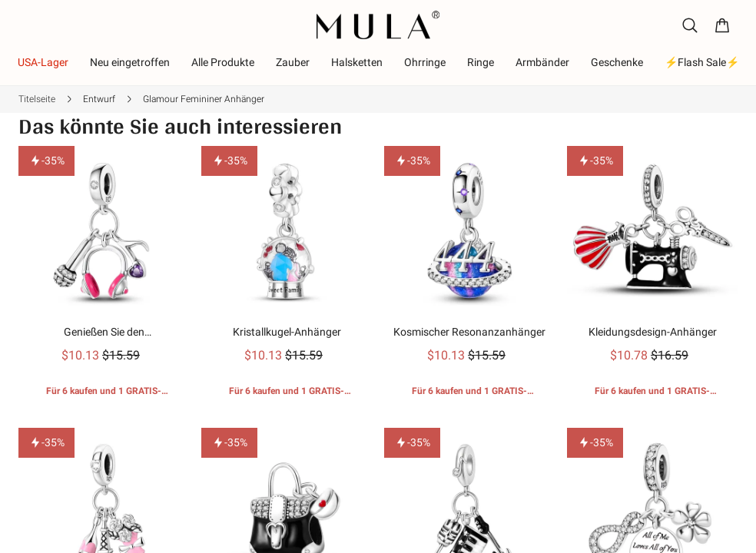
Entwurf (99, 99)
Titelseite (37, 99)
